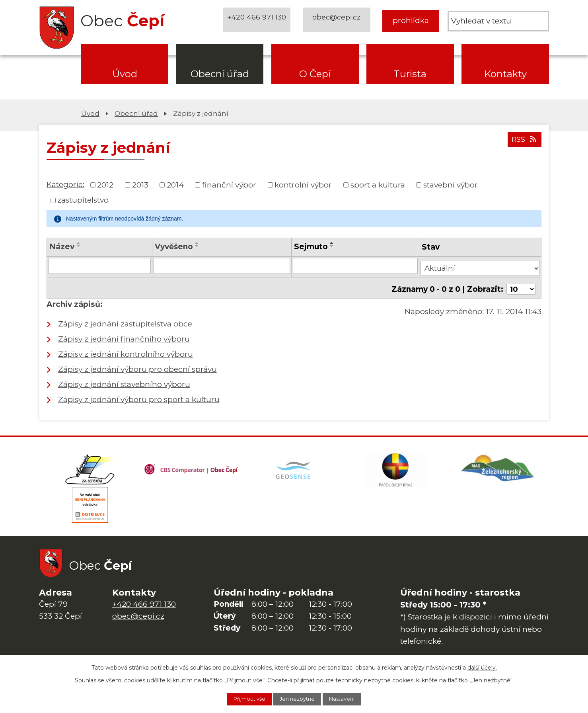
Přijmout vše (243, 698)
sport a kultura (378, 185)
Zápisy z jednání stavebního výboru (124, 380)
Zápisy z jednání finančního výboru (124, 335)
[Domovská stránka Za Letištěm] (90, 467)
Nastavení (349, 698)
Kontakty (505, 74)
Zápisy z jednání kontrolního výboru (126, 350)
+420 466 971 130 (259, 21)
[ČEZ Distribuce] (90, 507)
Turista (410, 74)
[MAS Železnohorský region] (498, 467)
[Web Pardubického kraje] (396, 467)
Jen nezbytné (298, 698)
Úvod (125, 74)
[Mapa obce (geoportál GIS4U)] (294, 467)
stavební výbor (451, 185)
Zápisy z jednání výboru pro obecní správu (137, 365)
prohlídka (411, 21)
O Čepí (315, 74)
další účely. (482, 666)
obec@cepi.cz (338, 21)
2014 (175, 185)
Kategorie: (65, 185)
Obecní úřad (220, 74)
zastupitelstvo (83, 200)
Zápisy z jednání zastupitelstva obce (125, 319)
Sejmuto (311, 247)
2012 (105, 185)
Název (62, 247)
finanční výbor (229, 185)
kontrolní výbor (303, 185)
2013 (140, 185)
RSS (523, 142)
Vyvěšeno (175, 247)
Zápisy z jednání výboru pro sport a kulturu (139, 395)
